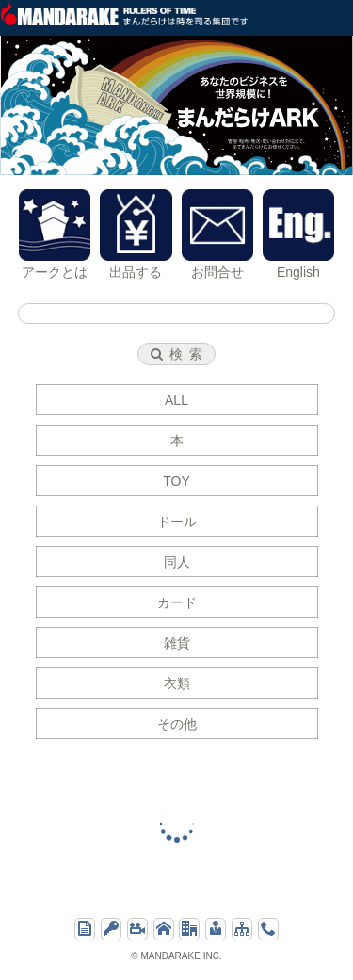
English (298, 234)
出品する (136, 234)
